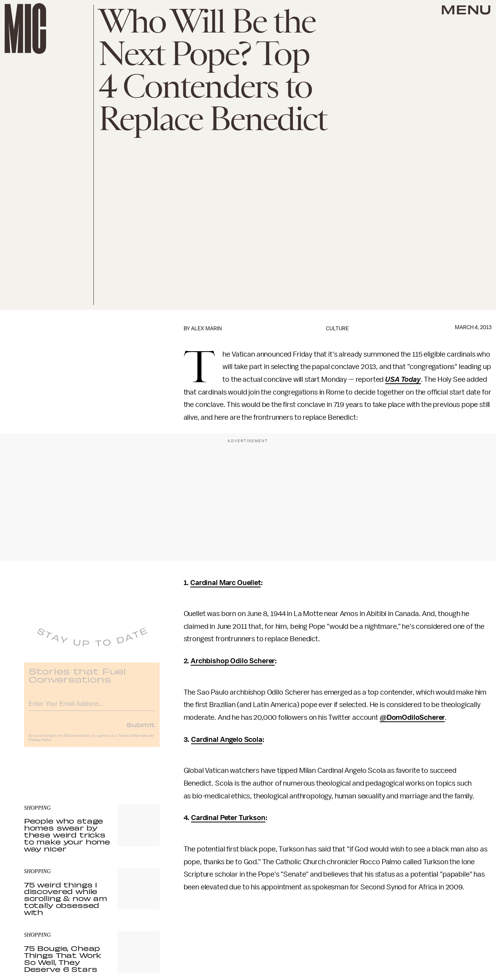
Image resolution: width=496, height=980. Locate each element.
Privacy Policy (40, 745)
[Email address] (92, 708)
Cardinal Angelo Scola (227, 740)
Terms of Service (133, 741)
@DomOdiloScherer (412, 717)
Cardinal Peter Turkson (228, 818)
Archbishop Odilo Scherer (233, 661)
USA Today (403, 379)
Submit (141, 730)
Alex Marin (206, 329)
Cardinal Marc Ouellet (226, 583)
